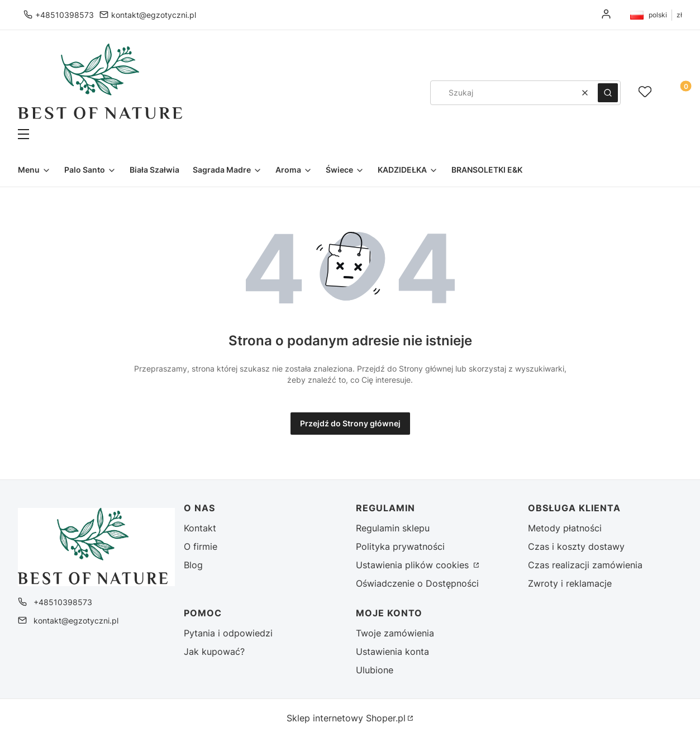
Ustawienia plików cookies (414, 565)
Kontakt (200, 528)
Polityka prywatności (400, 546)
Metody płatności (565, 528)
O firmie (201, 546)
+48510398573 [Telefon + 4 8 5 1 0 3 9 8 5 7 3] (65, 15)
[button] (188, 135)
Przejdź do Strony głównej (350, 423)
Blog (193, 565)
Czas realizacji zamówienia (585, 565)
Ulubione (375, 670)
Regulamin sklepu (393, 528)
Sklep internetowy (346, 718)
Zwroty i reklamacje (570, 583)
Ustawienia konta (392, 652)
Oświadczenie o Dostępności (417, 583)
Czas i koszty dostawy (576, 546)
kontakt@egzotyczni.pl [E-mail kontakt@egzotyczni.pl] (154, 15)
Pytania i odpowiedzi (228, 633)
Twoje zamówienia (395, 633)
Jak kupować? (214, 652)
